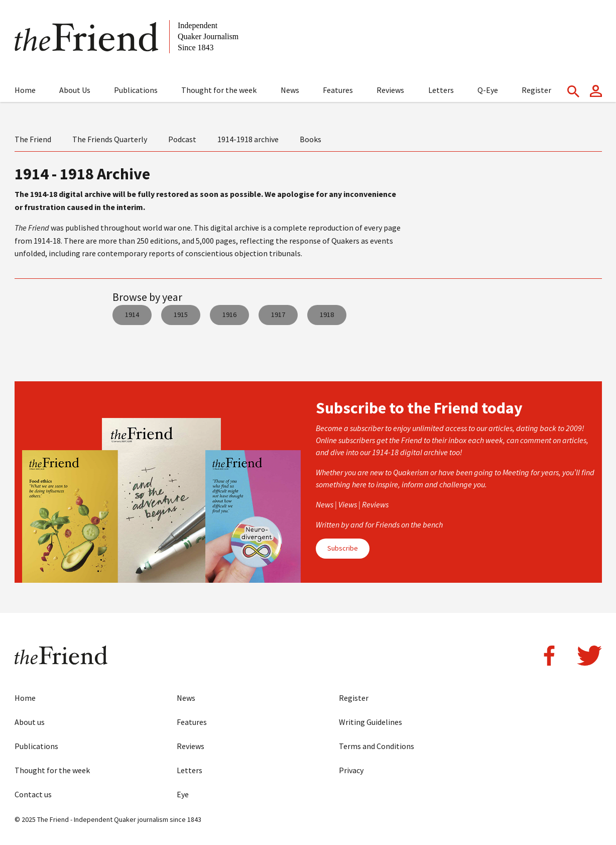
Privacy (351, 770)
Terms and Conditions (377, 746)
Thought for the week (219, 90)
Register (536, 90)
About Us (75, 90)
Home (25, 90)
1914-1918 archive (248, 139)
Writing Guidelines (371, 722)
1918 (327, 314)
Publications (136, 90)
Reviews (390, 90)
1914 (132, 314)
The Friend (33, 139)
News (290, 90)
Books (311, 139)
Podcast (182, 139)
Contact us (33, 794)
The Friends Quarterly (110, 139)
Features (338, 90)
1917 (278, 314)
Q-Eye (488, 90)
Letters (441, 90)
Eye (183, 794)
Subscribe (343, 548)
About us (30, 722)
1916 (229, 314)
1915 (181, 314)
